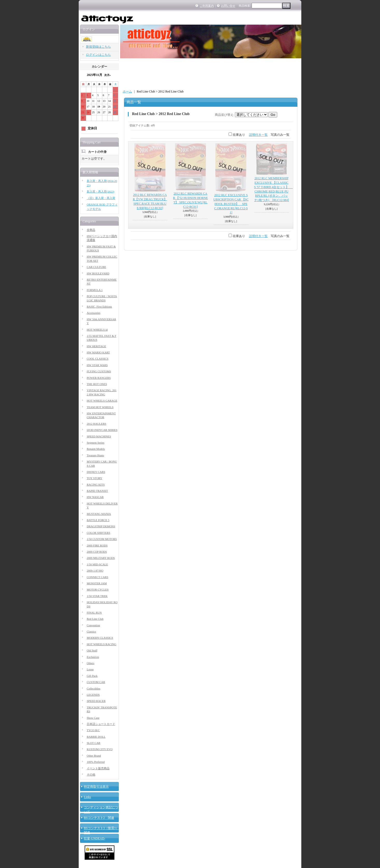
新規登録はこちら (98, 47)
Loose (90, 669)
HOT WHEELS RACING (101, 644)
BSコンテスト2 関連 (99, 818)
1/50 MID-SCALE (97, 564)
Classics (91, 631)
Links (87, 797)
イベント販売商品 (98, 768)
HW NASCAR (95, 497)
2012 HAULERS (96, 424)
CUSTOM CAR (96, 682)
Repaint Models (96, 449)
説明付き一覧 (258, 135)
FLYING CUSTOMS (99, 371)
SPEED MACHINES (99, 436)
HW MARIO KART (98, 352)
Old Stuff (92, 650)
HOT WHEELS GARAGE (102, 401)
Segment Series (96, 443)
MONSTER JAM (97, 583)
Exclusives (93, 657)
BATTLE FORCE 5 (98, 520)
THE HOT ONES (97, 384)
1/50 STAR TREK (97, 596)
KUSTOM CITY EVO (100, 749)
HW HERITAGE (96, 346)
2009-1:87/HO (95, 571)
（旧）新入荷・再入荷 (101, 198)
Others (90, 663)
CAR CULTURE (96, 267)
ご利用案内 (207, 6)
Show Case (93, 718)
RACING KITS (96, 485)
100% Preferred (96, 762)
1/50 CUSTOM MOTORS (102, 539)
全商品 (91, 230)
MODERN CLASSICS (100, 638)
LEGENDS (93, 695)
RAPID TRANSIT (97, 491)
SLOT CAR (94, 743)
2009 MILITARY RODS (101, 558)
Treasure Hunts (95, 455)
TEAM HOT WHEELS (100, 407)
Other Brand (94, 756)
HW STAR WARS (97, 365)
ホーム (127, 91)
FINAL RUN (94, 613)
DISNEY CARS (96, 472)
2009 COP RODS (97, 552)
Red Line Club (95, 619)
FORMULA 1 (95, 290)
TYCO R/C (93, 730)
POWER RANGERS (99, 378)
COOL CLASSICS (98, 359)
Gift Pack (92, 676)
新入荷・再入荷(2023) (100, 191)
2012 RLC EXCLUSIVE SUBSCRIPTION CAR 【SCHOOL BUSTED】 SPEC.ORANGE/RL (231, 204)
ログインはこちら (98, 55)
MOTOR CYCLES (98, 589)
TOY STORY (94, 478)
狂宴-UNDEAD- (95, 838)
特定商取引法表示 (96, 787)
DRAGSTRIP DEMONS (101, 526)
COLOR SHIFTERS (98, 533)
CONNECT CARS (97, 577)
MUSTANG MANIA (99, 514)
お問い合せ (228, 6)
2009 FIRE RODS (97, 545)
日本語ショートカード (101, 724)
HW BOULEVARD (98, 273)
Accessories (94, 313)
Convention (93, 625)
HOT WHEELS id (97, 330)
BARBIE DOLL (96, 737)
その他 (91, 774)
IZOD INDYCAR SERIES (102, 430)
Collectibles (94, 688)
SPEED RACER (96, 701)
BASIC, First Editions (99, 307)
